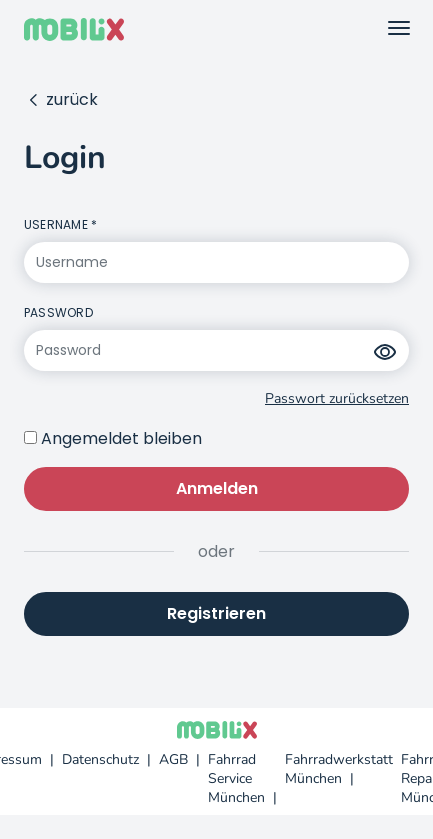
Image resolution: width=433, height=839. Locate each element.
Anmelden (217, 488)
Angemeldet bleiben (121, 438)
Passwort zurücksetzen (337, 398)
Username (56, 224)
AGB (173, 759)
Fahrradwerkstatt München (339, 769)
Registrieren (216, 613)
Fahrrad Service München (236, 778)
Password (58, 312)
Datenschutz (100, 759)
